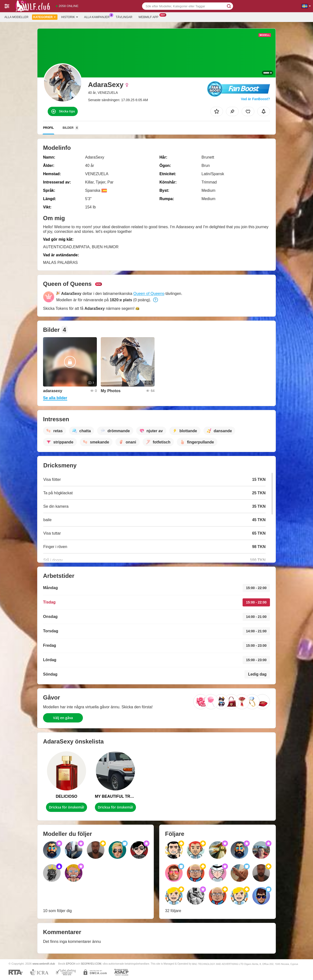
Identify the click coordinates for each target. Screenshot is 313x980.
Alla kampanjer (98, 17)
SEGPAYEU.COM (91, 964)
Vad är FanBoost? (255, 99)
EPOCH (71, 964)
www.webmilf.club (44, 964)
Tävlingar (124, 17)
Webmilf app (150, 17)
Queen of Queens (149, 294)
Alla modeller (16, 17)
